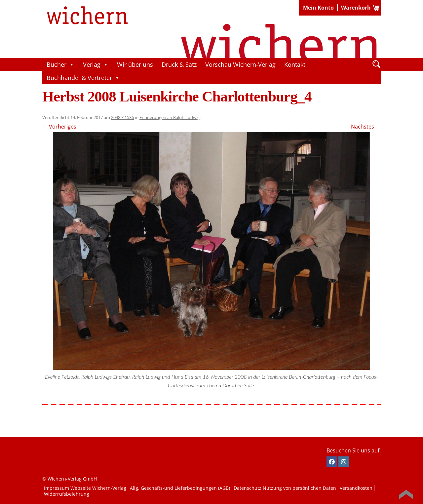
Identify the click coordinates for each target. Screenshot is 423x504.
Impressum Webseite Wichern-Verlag (85, 488)
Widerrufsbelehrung (67, 494)
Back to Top (406, 494)
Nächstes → (366, 127)
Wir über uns (135, 64)
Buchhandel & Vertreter (83, 78)
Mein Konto (318, 8)
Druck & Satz (179, 64)
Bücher (60, 64)
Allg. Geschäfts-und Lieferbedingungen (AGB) (180, 488)
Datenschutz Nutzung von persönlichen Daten (285, 488)
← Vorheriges (59, 127)
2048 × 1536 (122, 117)
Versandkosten (356, 488)
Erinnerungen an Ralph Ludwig (170, 117)
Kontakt (295, 64)
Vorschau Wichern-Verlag (240, 64)
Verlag (96, 64)
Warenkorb (356, 8)
